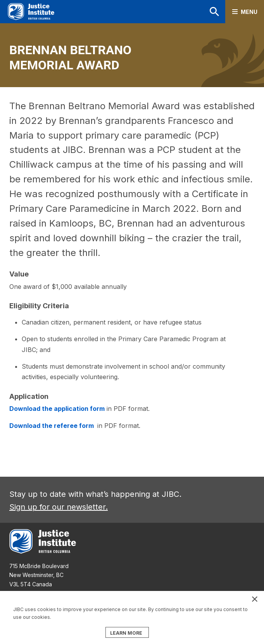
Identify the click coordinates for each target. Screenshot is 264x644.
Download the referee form (52, 426)
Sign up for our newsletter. (59, 507)
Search (214, 12)
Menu (249, 12)
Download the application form (57, 409)
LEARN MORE (126, 633)
